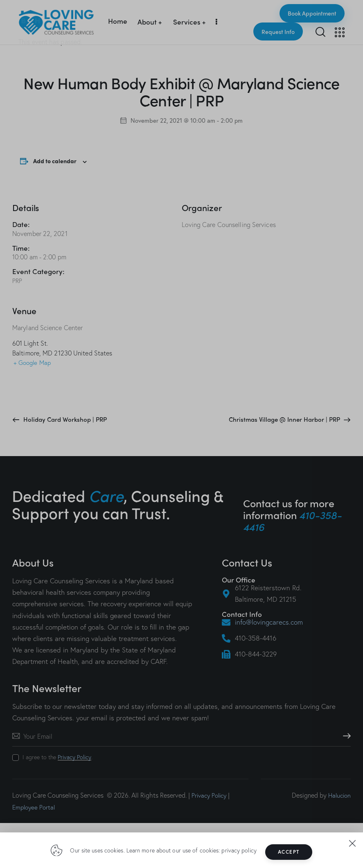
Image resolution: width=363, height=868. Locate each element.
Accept (291, 852)
